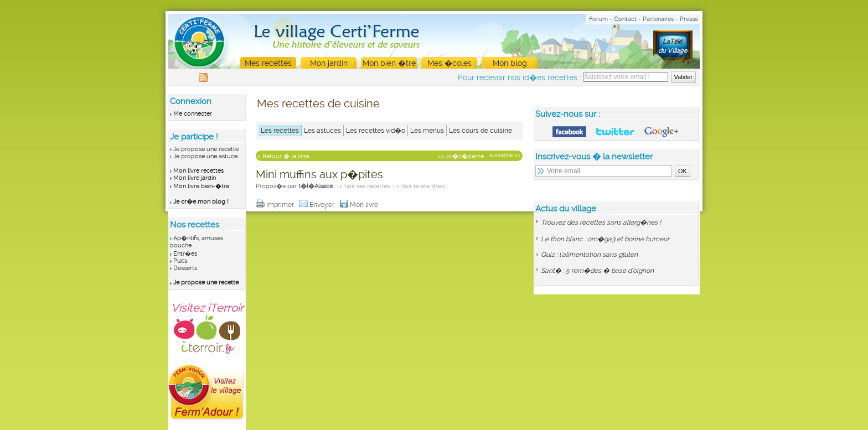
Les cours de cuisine (480, 131)
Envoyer (317, 205)
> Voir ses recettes (365, 186)
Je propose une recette (206, 149)
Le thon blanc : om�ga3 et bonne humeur (605, 239)
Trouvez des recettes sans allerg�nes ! (601, 222)
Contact (625, 19)
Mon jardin (329, 63)
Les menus (427, 131)
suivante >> (505, 155)
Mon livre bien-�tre (201, 186)
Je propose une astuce (205, 156)
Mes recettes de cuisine (318, 103)
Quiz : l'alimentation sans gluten (589, 255)
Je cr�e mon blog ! (201, 202)
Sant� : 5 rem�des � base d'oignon (597, 271)
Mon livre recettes (198, 171)
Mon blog (510, 63)
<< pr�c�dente (461, 156)
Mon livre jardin (195, 178)
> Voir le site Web (421, 186)
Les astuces (322, 131)
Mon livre (360, 205)
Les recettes (280, 131)
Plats (180, 261)
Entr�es (185, 254)
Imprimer (276, 205)
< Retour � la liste (283, 156)
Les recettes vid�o (376, 131)
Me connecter (193, 114)
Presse (689, 19)
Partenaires (658, 19)
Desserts (185, 268)
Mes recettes (268, 63)
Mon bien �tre (389, 63)
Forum (598, 19)
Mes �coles (449, 63)
